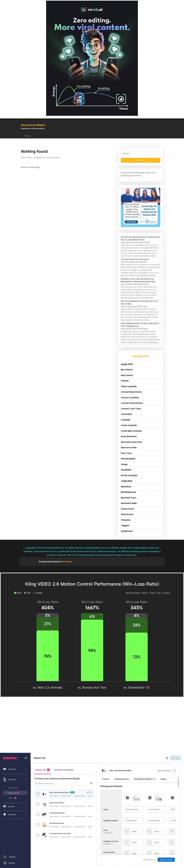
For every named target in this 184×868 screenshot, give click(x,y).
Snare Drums (127, 509)
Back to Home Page (30, 167)
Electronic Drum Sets (131, 442)
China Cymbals (129, 386)
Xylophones (127, 531)
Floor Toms (126, 453)
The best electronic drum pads (135, 259)
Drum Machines (129, 436)
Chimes (125, 381)
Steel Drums (127, 514)
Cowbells (126, 420)
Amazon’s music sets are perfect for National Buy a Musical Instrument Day (138, 280)
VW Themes (67, 562)
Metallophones (128, 492)
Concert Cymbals (130, 398)
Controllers (126, 414)
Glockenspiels (128, 459)
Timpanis (126, 520)
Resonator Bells (129, 503)
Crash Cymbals (129, 425)
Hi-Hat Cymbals (129, 475)
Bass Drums (127, 375)
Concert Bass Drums (131, 392)
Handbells (126, 470)
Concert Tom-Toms (131, 409)
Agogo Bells (127, 364)
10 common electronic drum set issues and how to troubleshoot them (140, 238)
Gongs (124, 464)
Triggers (125, 525)
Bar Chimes (127, 370)
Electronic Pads (129, 448)
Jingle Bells (127, 481)
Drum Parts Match (33, 125)
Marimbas (126, 487)
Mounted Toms (129, 498)
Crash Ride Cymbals (131, 431)
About (27, 136)
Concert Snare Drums (132, 403)
